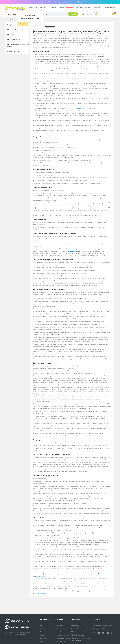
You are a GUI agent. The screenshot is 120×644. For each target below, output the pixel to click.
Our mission (44, 638)
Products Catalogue (13, 14)
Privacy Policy (75, 626)
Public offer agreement (14, 40)
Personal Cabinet (110, 8)
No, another (35, 24)
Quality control (60, 641)
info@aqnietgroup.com (40, 593)
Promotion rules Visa (13, 52)
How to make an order (62, 635)
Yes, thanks (23, 24)
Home (7, 20)
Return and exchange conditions (16, 30)
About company (45, 629)
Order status (97, 8)
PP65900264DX (11, 635)
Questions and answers (63, 638)
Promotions (70, 8)
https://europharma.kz (78, 108)
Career (42, 635)
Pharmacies (79, 8)
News (42, 626)
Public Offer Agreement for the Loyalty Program (18, 46)
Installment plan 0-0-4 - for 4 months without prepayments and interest (60, 2)
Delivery (61, 8)
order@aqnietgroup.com (104, 626)
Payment (58, 632)
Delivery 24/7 (60, 629)
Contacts (54, 8)
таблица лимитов (72, 251)
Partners (43, 641)
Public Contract (11, 35)
